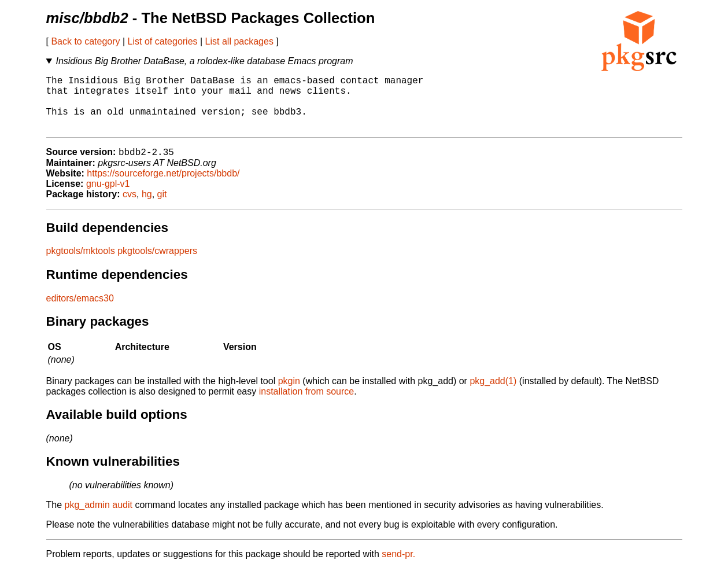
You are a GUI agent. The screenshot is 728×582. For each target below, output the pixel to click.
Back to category (85, 41)
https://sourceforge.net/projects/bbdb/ (163, 187)
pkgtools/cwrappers (157, 264)
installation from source (307, 405)
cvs (130, 207)
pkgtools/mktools (81, 264)
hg (147, 207)
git (162, 207)
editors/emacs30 (80, 312)
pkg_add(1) (493, 394)
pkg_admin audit (99, 518)
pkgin (289, 394)
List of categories (163, 41)
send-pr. (398, 567)
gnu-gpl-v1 (108, 197)
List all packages (239, 41)
